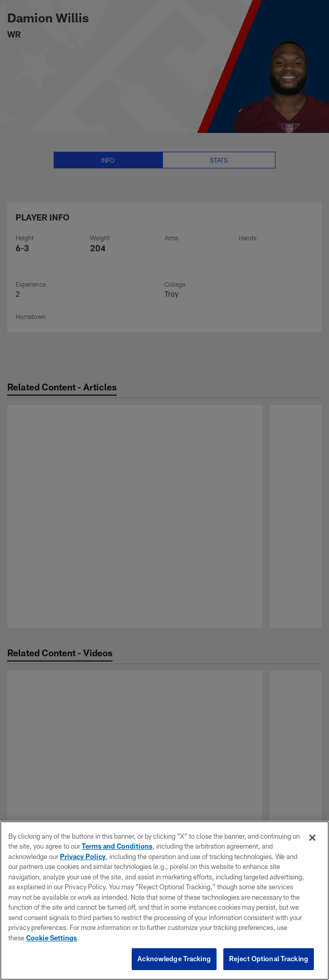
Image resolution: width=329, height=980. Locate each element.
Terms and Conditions (117, 846)
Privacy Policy (83, 856)
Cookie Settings (52, 938)
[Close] (312, 838)
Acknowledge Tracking (174, 959)
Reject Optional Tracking (269, 959)
